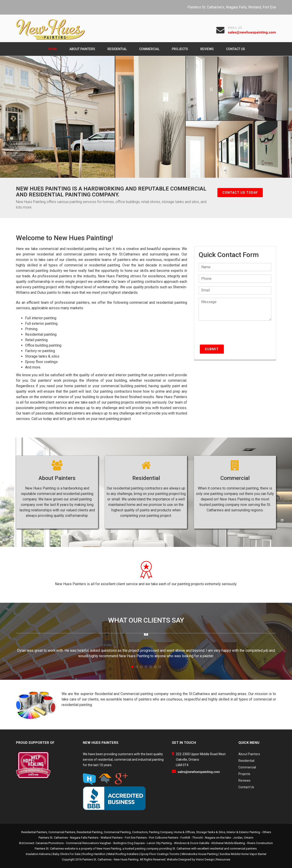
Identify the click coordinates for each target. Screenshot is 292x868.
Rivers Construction (260, 843)
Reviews (207, 49)
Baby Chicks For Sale (66, 854)
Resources (223, 859)
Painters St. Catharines (97, 859)
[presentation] (233, 335)
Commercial (149, 49)
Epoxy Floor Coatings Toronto (160, 854)
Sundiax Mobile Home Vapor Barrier (243, 854)
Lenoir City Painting (159, 843)
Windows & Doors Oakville (192, 843)
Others (267, 832)
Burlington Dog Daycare (129, 843)
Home (52, 49)
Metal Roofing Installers (123, 854)
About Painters (82, 49)
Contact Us (236, 49)
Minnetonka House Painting (200, 854)
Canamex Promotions (50, 843)
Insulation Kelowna (38, 854)
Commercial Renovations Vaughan (89, 843)
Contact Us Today (240, 193)
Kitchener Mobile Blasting (228, 843)
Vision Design (205, 859)
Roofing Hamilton (94, 854)
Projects (180, 49)
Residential (117, 49)
